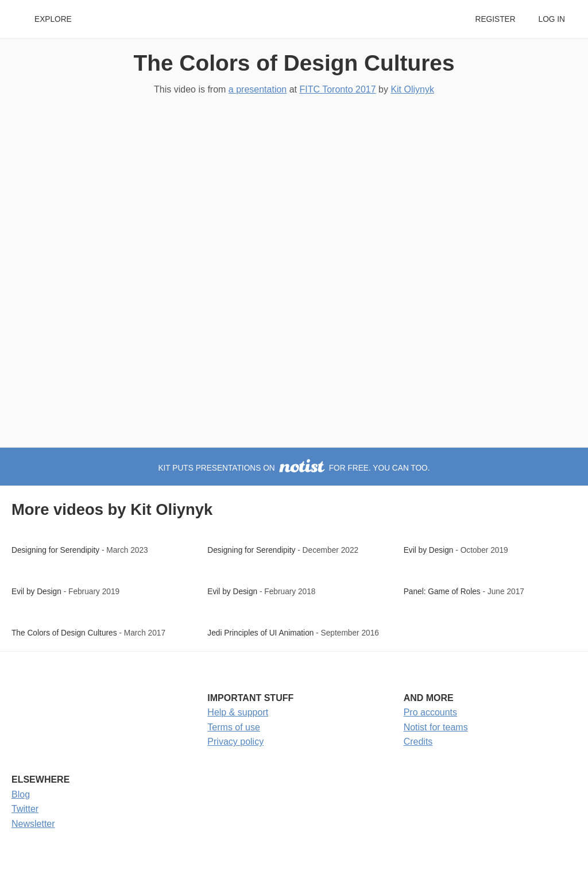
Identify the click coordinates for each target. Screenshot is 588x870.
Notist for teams (436, 727)
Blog (21, 794)
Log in (552, 19)
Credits (418, 742)
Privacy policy (235, 742)
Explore (53, 19)
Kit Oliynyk (412, 89)
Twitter (25, 809)
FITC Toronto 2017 (337, 89)
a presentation (258, 89)
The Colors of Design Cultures (294, 63)
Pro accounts (430, 712)
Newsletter (33, 824)
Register (495, 19)
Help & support (238, 712)
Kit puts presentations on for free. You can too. (294, 468)
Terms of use (234, 727)
